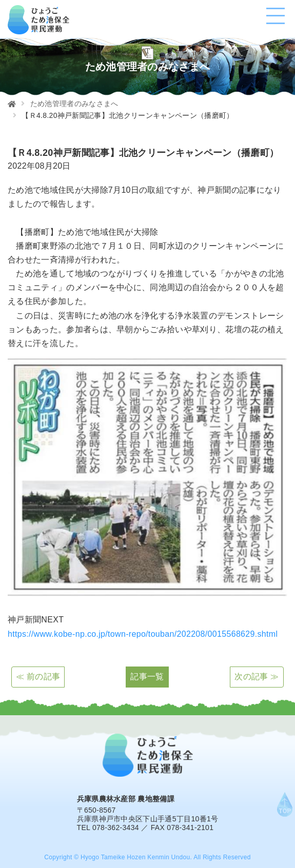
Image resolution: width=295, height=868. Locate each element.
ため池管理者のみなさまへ (74, 104)
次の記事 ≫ (257, 677)
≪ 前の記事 (38, 677)
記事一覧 (147, 677)
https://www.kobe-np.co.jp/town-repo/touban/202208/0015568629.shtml (143, 634)
